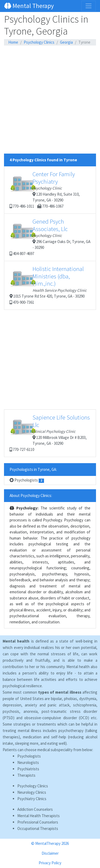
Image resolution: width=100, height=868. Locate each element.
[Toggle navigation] (89, 6)
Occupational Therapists (38, 828)
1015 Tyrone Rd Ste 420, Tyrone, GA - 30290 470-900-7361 (48, 285)
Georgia (66, 42)
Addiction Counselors (35, 809)
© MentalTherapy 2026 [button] (50, 843)
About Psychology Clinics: (31, 495)
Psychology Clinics (39, 42)
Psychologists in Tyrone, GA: (33, 469)
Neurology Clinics (32, 792)
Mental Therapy (29, 6)
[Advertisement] (50, 104)
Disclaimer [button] (50, 853)
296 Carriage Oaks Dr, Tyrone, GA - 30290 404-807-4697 (50, 237)
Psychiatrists (28, 769)
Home (13, 42)
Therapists (26, 775)
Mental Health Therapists (39, 816)
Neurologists (28, 762)
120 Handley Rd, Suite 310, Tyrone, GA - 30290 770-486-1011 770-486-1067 (45, 190)
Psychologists (27, 480)
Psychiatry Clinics (32, 799)
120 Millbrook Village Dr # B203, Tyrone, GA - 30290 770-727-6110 (50, 433)
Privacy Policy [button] (50, 863)
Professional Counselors (38, 822)
